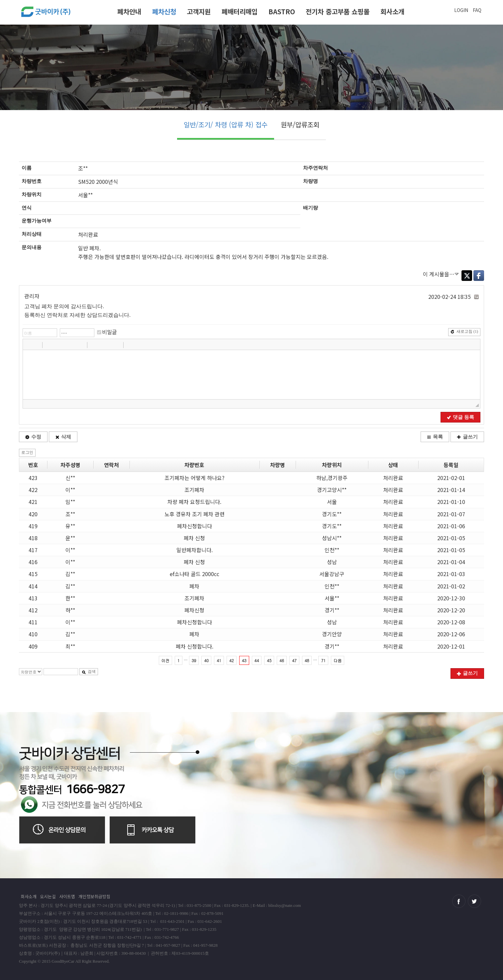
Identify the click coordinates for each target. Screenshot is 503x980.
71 (323, 660)
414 (33, 586)
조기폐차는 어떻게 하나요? (195, 478)
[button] (29, 345)
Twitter (467, 276)
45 (269, 660)
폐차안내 (129, 11)
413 (33, 598)
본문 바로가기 (0, 2)
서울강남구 (332, 574)
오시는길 (48, 896)
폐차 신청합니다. (195, 646)
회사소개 (392, 11)
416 (33, 562)
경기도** (332, 514)
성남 (332, 562)
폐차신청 (164, 11)
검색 (89, 672)
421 (33, 502)
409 (33, 646)
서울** (332, 598)
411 (33, 622)
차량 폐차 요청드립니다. (194, 502)
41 (219, 660)
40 (206, 660)
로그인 (27, 452)
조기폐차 (194, 490)
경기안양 (332, 634)
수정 (33, 437)
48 (307, 660)
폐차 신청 (194, 538)
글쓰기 (467, 437)
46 (282, 660)
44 (257, 660)
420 (33, 514)
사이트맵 (67, 896)
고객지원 (199, 11)
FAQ (477, 10)
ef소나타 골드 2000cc (195, 574)
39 (194, 660)
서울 (332, 502)
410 (33, 634)
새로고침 (464, 331)
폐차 (194, 586)
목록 (435, 437)
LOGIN (461, 10)
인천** (332, 550)
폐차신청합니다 (195, 526)
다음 (338, 660)
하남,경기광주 (332, 478)
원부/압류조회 (300, 124)
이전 (165, 660)
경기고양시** (332, 490)
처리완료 (393, 478)
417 (33, 550)
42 (232, 660)
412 (33, 610)
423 (33, 478)
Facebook (479, 276)
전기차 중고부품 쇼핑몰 (338, 11)
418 (33, 538)
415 (33, 574)
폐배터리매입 (240, 11)
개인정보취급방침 (94, 896)
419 (33, 526)
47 (294, 660)
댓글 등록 (460, 417)
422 (33, 490)
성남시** (332, 538)
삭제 (63, 437)
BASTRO (282, 11)
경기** (332, 610)
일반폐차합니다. (195, 550)
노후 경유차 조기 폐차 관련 (195, 514)
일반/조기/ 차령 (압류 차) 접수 (226, 124)
